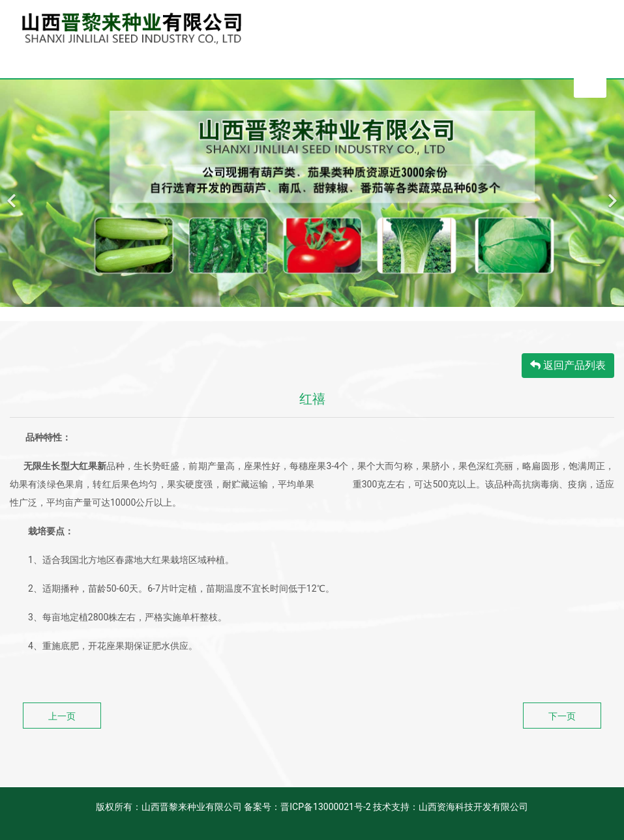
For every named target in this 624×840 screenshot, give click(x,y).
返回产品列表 (568, 365)
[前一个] (13, 193)
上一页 (62, 716)
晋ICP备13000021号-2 (325, 807)
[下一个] (611, 193)
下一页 (562, 716)
